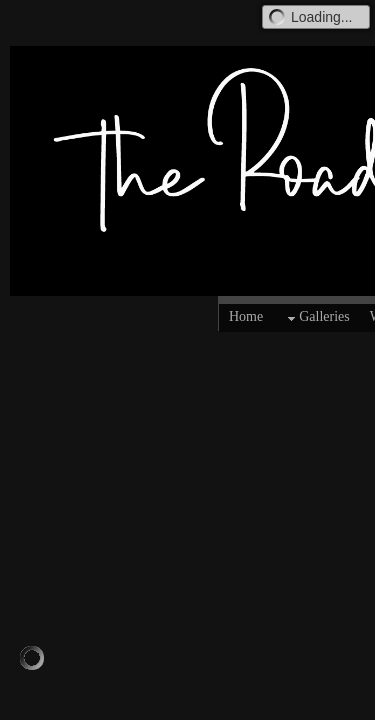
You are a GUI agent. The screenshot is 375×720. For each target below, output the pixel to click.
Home (246, 316)
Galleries (316, 318)
